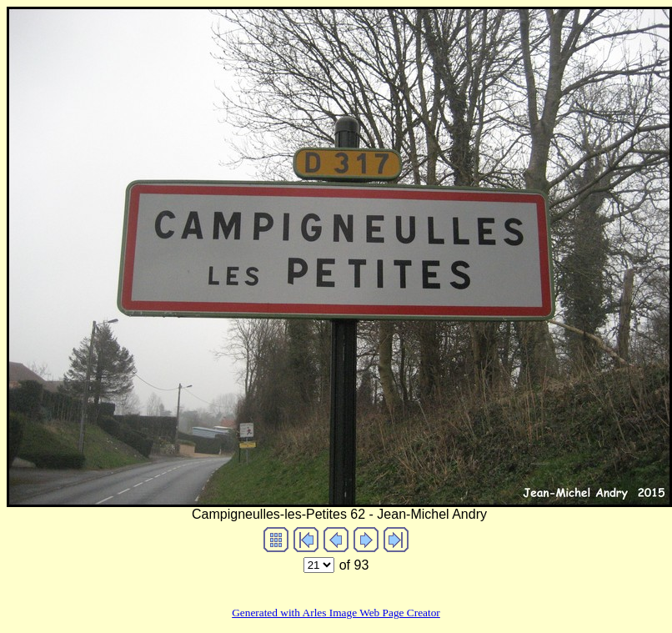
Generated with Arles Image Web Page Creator (336, 613)
